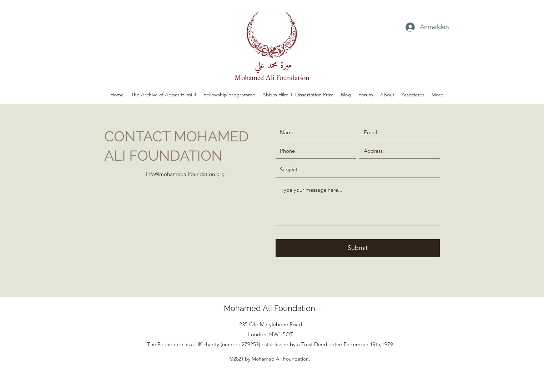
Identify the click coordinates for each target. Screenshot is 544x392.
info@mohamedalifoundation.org (185, 174)
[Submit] (358, 248)
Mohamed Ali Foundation (272, 77)
